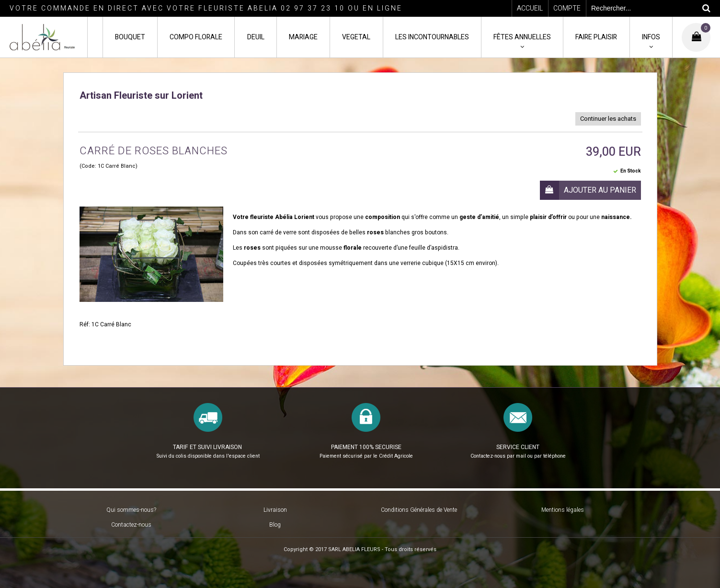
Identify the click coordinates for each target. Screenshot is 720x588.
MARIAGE (303, 37)
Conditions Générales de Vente (419, 510)
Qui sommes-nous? (131, 510)
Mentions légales (563, 510)
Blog (275, 525)
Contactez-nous (131, 525)
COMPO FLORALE (196, 37)
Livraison (275, 510)
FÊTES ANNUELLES (522, 37)
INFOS (651, 37)
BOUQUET (130, 37)
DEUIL (256, 37)
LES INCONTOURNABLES (432, 37)
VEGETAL (356, 37)
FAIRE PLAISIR (596, 37)
